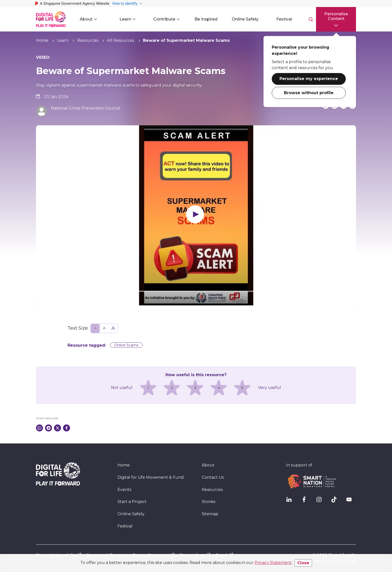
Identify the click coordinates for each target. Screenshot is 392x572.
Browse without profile (309, 92)
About (208, 465)
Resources (88, 40)
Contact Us (213, 477)
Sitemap (210, 514)
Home (42, 40)
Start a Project (132, 502)
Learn (63, 40)
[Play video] (196, 215)
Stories (208, 502)
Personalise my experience (309, 78)
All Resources (121, 40)
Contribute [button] (167, 19)
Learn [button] (128, 19)
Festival (125, 526)
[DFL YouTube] (351, 501)
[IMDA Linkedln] (291, 501)
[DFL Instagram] (321, 501)
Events (124, 490)
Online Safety (131, 514)
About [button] (89, 19)
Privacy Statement (273, 563)
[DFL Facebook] (306, 501)
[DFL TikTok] (336, 501)
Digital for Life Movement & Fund (151, 477)
